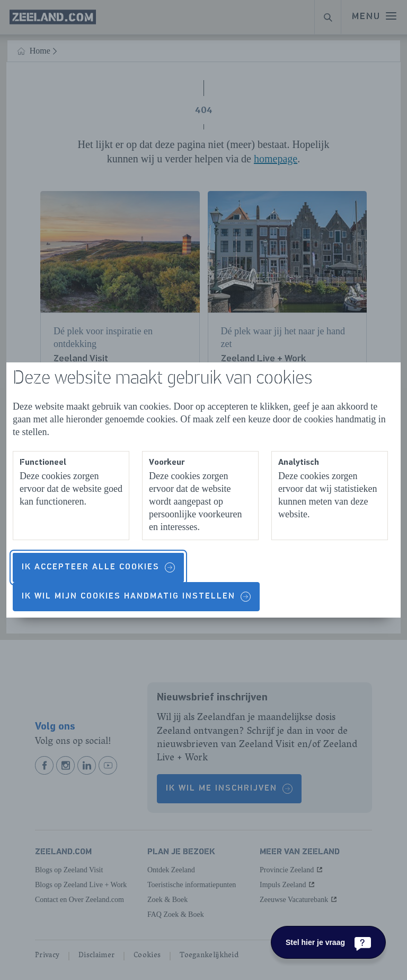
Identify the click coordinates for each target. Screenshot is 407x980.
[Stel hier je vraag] (328, 942)
